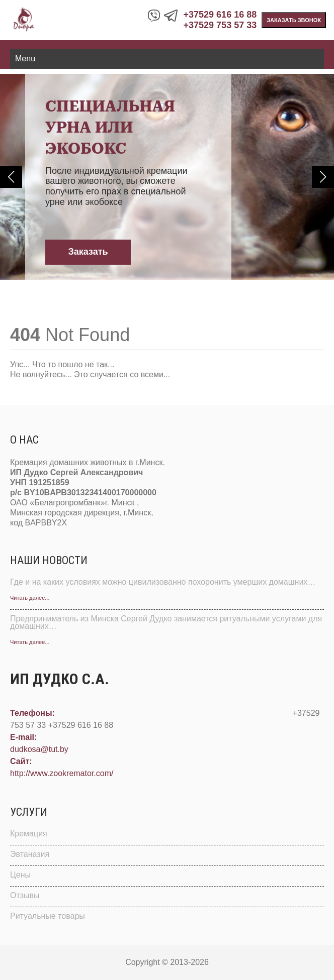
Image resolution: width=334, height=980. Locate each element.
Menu (25, 59)
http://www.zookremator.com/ (62, 773)
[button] (11, 177)
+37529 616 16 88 (220, 15)
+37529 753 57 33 (220, 25)
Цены (20, 875)
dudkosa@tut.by (39, 749)
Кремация (29, 834)
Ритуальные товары (48, 916)
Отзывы (25, 895)
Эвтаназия (30, 854)
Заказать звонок (294, 20)
